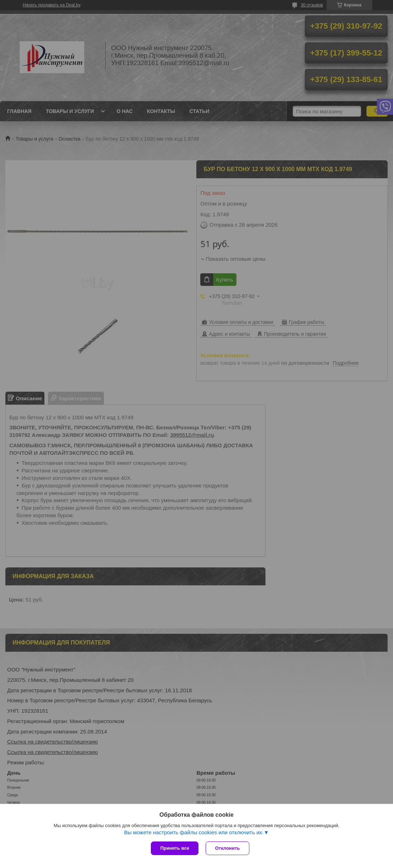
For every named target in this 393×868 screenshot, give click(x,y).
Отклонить (227, 848)
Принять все (175, 848)
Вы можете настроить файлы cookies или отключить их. (194, 832)
